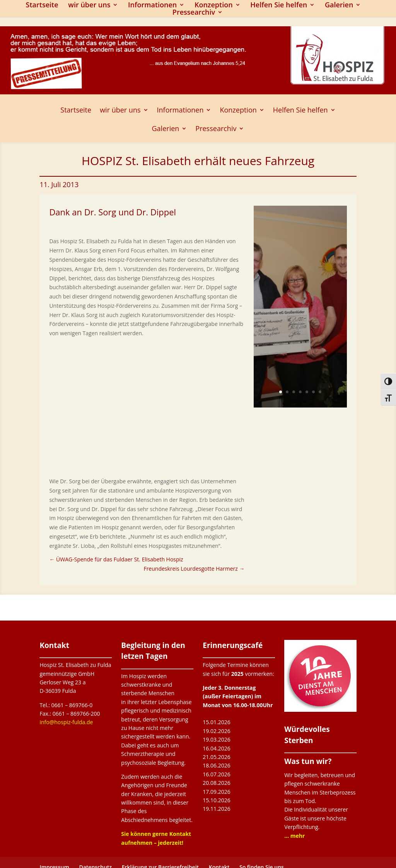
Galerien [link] (339, 6)
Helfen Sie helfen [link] (279, 6)
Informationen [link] (152, 6)
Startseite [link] (42, 6)
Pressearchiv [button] (194, 13)
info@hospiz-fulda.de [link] (66, 722)
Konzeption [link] (214, 6)
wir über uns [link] (89, 6)
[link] (116, 559)
